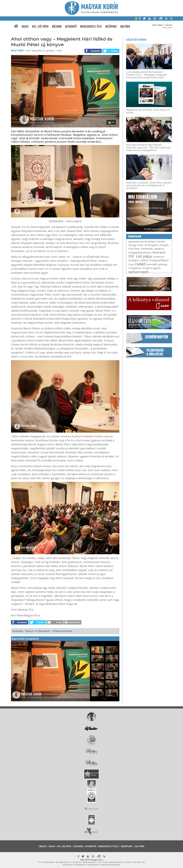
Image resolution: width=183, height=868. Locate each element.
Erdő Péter (134, 249)
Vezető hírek (136, 40)
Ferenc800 (152, 264)
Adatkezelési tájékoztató (110, 865)
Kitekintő (71, 27)
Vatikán (144, 260)
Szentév (161, 242)
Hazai (25, 27)
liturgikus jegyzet (151, 268)
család (140, 264)
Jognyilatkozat (93, 865)
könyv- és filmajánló (147, 245)
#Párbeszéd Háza (62, 631)
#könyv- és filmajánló (38, 631)
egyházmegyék (138, 272)
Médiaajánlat (80, 865)
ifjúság (132, 245)
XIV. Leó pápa (40, 27)
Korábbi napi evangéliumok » (157, 229)
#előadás (18, 631)
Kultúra (125, 27)
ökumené (159, 252)
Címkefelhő (135, 236)
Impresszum (68, 865)
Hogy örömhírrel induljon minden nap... (146, 202)
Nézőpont (111, 27)
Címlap (42, 846)
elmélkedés (147, 249)
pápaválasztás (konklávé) (142, 242)
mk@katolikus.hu (115, 862)
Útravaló (164, 245)
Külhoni (57, 27)
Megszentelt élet (91, 27)
